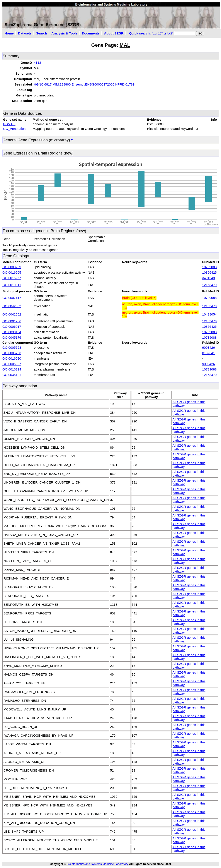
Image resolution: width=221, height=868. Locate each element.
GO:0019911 (12, 285)
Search (42, 33)
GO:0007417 (12, 298)
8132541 (208, 353)
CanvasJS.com (211, 225)
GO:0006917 (12, 327)
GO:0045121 (12, 375)
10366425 (209, 272)
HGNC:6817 (43, 84)
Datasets (25, 33)
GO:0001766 (12, 321)
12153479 (209, 285)
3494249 (208, 278)
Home (9, 33)
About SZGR (114, 33)
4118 (37, 63)
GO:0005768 (12, 347)
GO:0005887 (12, 364)
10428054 (209, 314)
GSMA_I (9, 124)
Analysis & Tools (65, 33)
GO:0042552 (12, 306)
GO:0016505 (12, 272)
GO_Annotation (14, 129)
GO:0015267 (12, 278)
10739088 (209, 267)
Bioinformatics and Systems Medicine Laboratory (97, 864)
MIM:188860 (62, 84)
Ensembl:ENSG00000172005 (93, 84)
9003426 (208, 347)
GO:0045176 (12, 337)
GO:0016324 (12, 369)
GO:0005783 (12, 353)
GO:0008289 (12, 267)
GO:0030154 (12, 332)
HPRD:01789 (125, 84)
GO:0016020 (12, 358)
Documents (91, 33)
